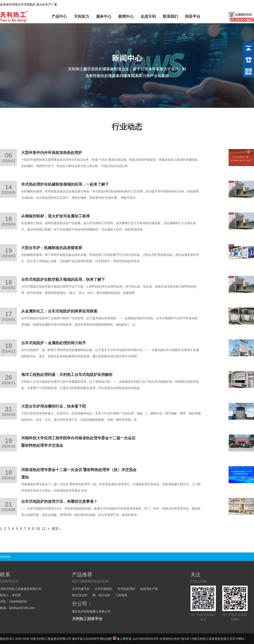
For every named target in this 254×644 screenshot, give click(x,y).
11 (44, 529)
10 (38, 529)
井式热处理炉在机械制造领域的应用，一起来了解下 (65, 184)
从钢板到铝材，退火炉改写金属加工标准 (55, 216)
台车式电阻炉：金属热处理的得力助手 (54, 343)
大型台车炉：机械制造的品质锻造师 (52, 248)
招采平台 (193, 16)
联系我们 (170, 16)
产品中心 (59, 16)
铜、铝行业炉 (101, 595)
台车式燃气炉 (81, 589)
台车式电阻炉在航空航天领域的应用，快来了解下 (63, 280)
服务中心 (104, 16)
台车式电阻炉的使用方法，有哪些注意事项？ (59, 501)
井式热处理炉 (126, 589)
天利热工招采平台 (87, 619)
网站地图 (106, 639)
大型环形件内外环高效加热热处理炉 (52, 153)
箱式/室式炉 (80, 595)
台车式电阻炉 (104, 589)
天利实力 (81, 16)
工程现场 (121, 595)
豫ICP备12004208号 (86, 639)
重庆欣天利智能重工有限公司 (91, 611)
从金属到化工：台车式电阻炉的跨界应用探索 (59, 311)
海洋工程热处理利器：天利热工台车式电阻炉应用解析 (67, 375)
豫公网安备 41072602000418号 (136, 639)
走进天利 (148, 16)
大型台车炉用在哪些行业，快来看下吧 (54, 406)
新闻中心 (126, 16)
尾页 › (56, 529)
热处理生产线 (149, 589)
